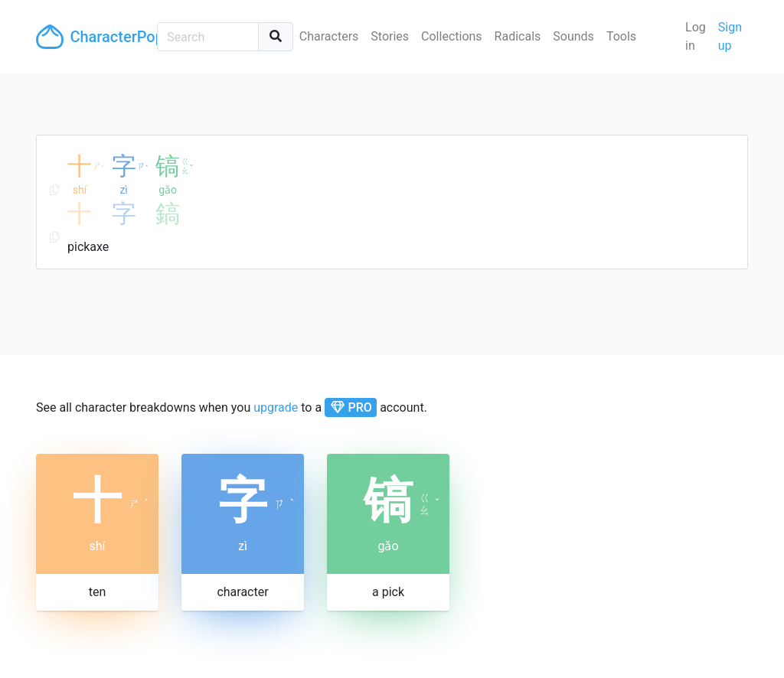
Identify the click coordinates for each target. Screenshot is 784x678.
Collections (452, 36)
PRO (351, 407)
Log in (696, 36)
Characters (329, 36)
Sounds (573, 36)
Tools (621, 36)
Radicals (518, 36)
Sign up (730, 36)
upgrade (276, 407)
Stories (390, 36)
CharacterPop (90, 37)
